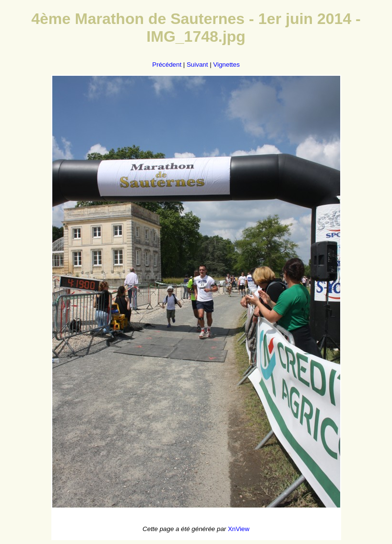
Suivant (197, 65)
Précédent (167, 65)
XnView (239, 529)
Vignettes (226, 65)
